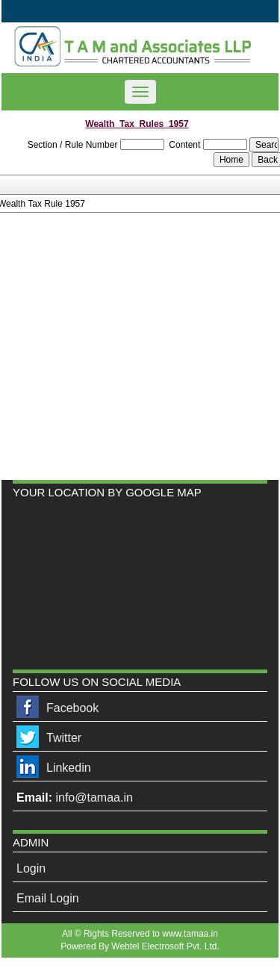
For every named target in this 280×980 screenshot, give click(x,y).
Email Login (48, 898)
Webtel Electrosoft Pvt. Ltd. (165, 946)
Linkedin (69, 768)
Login (31, 868)
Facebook (72, 708)
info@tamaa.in (94, 798)
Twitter (64, 738)
